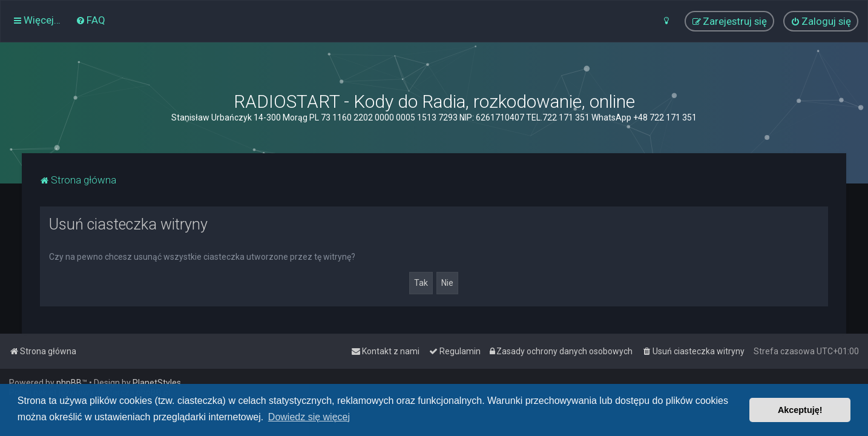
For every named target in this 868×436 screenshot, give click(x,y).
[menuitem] (90, 20)
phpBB (69, 383)
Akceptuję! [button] (800, 410)
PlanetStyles (157, 383)
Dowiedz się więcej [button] (309, 417)
